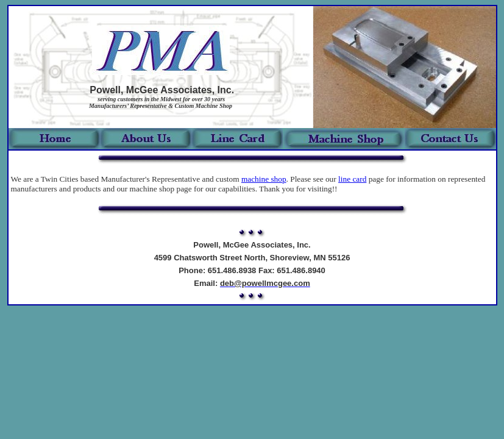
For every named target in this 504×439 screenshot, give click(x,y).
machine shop (264, 179)
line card (352, 179)
